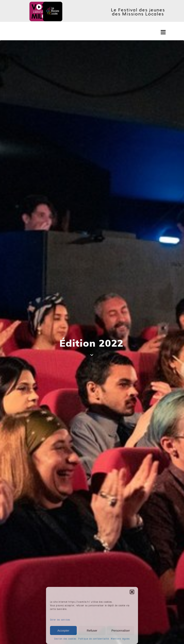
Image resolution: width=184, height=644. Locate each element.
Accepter (63, 630)
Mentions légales (120, 639)
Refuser (92, 630)
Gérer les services (60, 620)
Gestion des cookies (65, 639)
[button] (132, 592)
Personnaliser (121, 630)
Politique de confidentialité (94, 639)
